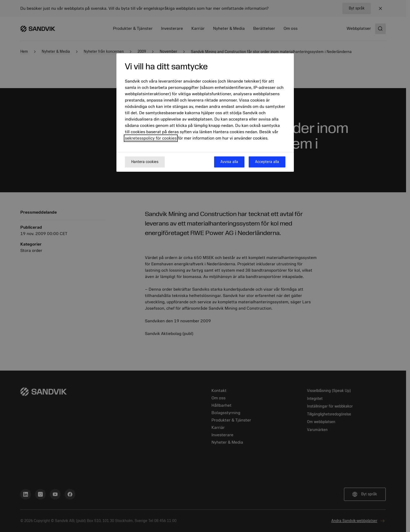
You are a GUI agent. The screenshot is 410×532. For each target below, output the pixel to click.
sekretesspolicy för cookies (151, 138)
